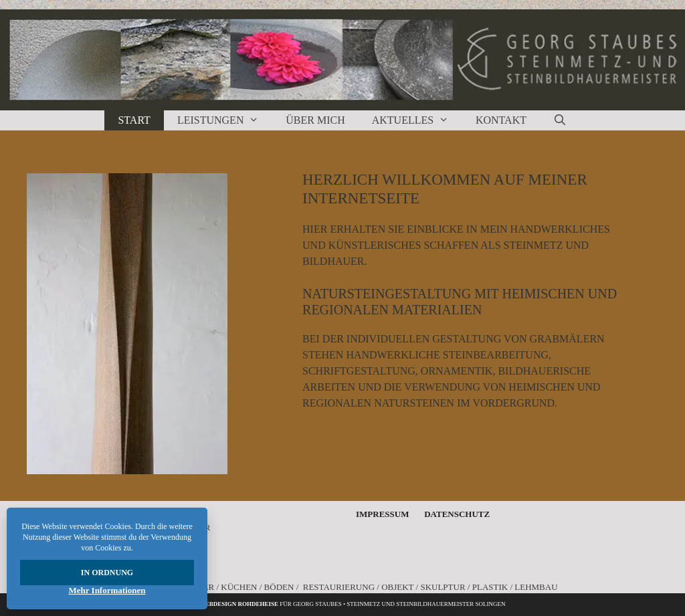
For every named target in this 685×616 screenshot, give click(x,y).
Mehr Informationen (107, 590)
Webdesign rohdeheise (239, 604)
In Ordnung (107, 573)
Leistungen (225, 120)
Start (134, 120)
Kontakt (501, 120)
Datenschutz (457, 514)
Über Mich (315, 120)
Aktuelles (417, 120)
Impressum (382, 514)
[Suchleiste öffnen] (560, 120)
